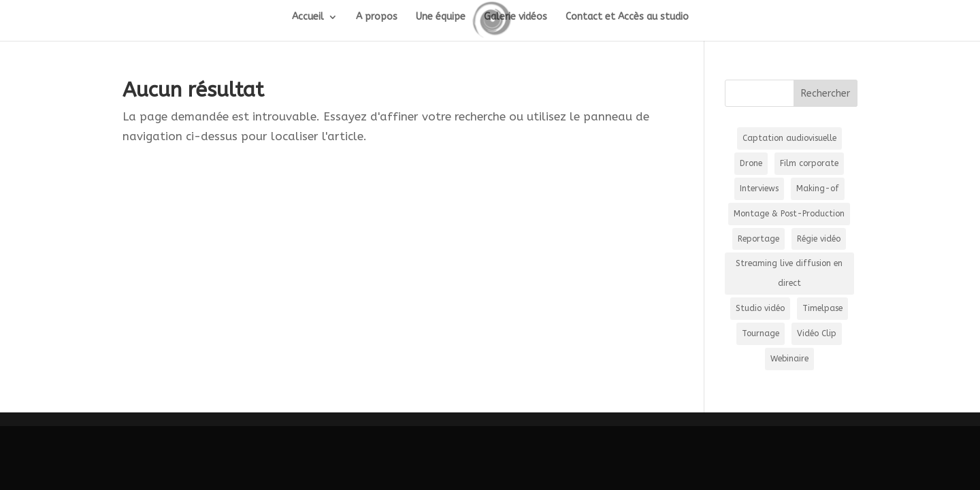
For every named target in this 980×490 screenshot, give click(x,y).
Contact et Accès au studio (627, 17)
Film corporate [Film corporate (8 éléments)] (809, 163)
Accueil (308, 17)
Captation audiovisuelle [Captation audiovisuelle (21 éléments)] (789, 138)
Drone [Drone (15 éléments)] (751, 163)
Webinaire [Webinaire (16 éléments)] (789, 359)
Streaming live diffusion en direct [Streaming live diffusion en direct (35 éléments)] (789, 273)
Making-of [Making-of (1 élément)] (818, 189)
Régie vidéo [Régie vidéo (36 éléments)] (819, 239)
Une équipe (441, 17)
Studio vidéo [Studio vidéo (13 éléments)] (760, 308)
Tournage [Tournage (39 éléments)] (761, 333)
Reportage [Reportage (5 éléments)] (758, 239)
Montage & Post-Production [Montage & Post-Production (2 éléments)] (789, 214)
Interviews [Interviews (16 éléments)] (759, 189)
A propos (377, 17)
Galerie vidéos (516, 17)
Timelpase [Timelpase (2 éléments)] (822, 308)
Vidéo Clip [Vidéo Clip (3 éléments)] (817, 333)
